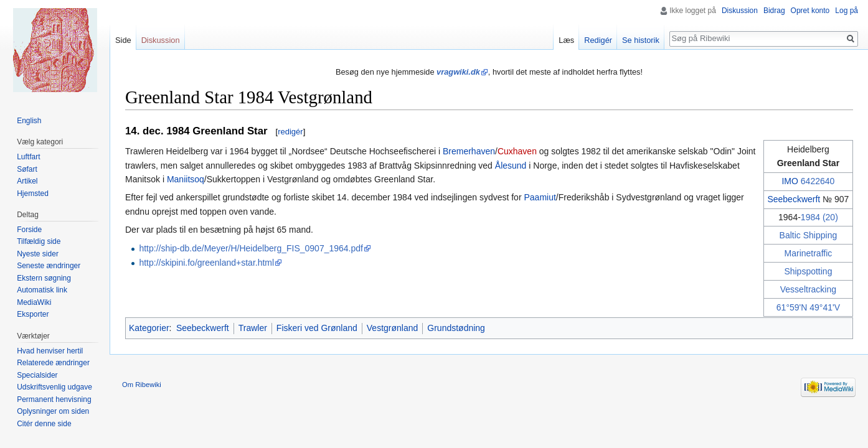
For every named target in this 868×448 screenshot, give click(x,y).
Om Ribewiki (142, 385)
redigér (290, 132)
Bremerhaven (469, 151)
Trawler (253, 328)
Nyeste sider (38, 254)
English (29, 121)
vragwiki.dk (458, 72)
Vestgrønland (393, 328)
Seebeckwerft (794, 199)
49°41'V (825, 307)
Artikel (27, 181)
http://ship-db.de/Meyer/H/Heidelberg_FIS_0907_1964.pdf (251, 248)
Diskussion (740, 11)
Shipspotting (808, 271)
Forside (29, 230)
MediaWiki (34, 302)
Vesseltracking (808, 289)
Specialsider (37, 375)
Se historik (641, 40)
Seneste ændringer (49, 266)
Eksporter (33, 314)
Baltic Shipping (809, 235)
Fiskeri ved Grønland (317, 328)
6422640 (818, 181)
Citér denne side (44, 424)
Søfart (27, 169)
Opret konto (810, 11)
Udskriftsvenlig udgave (54, 387)
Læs (566, 40)
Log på (847, 11)
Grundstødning (456, 328)
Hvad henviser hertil (50, 351)
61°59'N (792, 307)
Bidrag (774, 11)
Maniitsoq (186, 179)
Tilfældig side (39, 241)
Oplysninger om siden (53, 411)
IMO (790, 181)
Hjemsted (33, 194)
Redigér (598, 40)
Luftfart (28, 157)
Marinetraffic (809, 253)
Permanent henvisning (54, 399)
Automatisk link (42, 290)
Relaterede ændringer (53, 363)
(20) (830, 217)
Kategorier (149, 328)
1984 (810, 217)
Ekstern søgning (44, 278)
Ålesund (511, 166)
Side (123, 40)
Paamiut (540, 197)
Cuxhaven (517, 151)
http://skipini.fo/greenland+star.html (206, 263)
